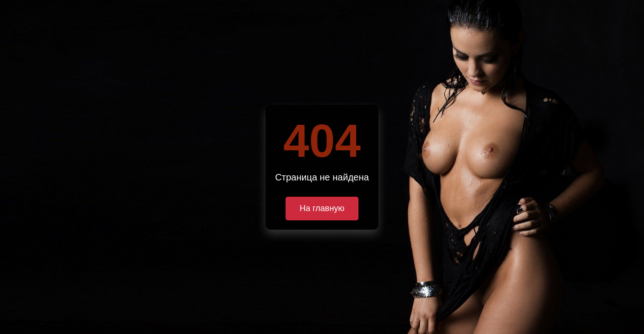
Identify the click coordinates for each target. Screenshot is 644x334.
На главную (322, 208)
